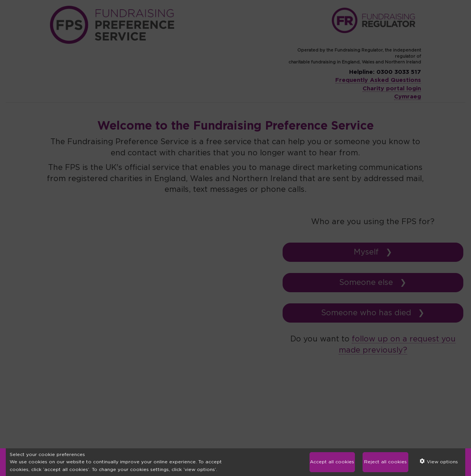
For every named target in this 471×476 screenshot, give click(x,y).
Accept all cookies (332, 462)
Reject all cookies (385, 462)
